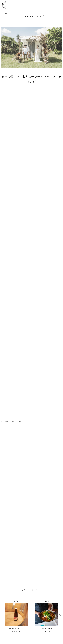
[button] (60, 616)
